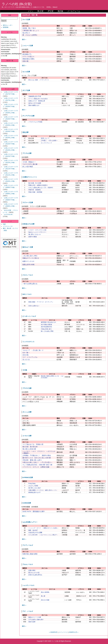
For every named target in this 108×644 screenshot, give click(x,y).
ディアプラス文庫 (28, 116)
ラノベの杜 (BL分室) (17, 4)
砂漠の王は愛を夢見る (35, 575)
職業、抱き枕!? (33, 530)
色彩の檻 (25, 61)
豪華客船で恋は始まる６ (49, 322)
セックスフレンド (47, 143)
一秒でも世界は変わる (30, 284)
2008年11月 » (74, 632)
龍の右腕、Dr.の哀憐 (35, 183)
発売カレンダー (8, 25)
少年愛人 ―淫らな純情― (49, 141)
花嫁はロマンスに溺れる (31, 258)
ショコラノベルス (28, 585)
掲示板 (60, 11)
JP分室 (51, 11)
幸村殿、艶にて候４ (29, 28)
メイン (31, 11)
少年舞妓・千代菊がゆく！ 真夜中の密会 (37, 455)
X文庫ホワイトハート (30, 177)
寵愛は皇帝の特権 (28, 265)
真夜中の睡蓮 (33, 237)
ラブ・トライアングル (30, 357)
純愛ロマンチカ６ (28, 261)
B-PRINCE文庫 (28, 477)
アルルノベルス (28, 564)
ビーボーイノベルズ (29, 316)
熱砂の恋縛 (32, 622)
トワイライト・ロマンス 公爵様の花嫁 (36, 467)
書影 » (24, 39)
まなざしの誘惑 (33, 486)
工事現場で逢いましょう (31, 30)
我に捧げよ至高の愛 (29, 449)
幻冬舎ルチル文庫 (28, 224)
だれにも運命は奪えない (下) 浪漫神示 (41, 188)
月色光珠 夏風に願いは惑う (32, 460)
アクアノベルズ (28, 545)
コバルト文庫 (27, 436)
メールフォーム (74, 11)
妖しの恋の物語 (28, 167)
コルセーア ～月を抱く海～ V (33, 350)
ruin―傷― (26, 353)
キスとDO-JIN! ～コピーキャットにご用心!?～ (43, 535)
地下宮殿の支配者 (47, 325)
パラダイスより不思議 (35, 122)
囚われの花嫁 (45, 600)
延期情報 (6, 27)
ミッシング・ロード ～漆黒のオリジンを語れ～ (44, 528)
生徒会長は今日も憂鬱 (35, 533)
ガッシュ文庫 (27, 412)
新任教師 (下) (27, 54)
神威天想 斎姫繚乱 (35, 190)
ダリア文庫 (26, 90)
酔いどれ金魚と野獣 (47, 331)
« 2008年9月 (53, 632)
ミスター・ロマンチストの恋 (37, 230)
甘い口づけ (26, 360)
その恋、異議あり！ (29, 162)
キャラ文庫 (26, 20)
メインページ (63, 632)
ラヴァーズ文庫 (28, 203)
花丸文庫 (25, 132)
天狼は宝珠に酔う (47, 329)
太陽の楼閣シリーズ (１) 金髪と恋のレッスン (43, 490)
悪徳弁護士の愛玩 (28, 59)
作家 (4, 224)
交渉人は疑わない (34, 306)
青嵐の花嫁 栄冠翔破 (35, 192)
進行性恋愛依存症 (47, 327)
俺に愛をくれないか (35, 234)
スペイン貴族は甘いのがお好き (38, 99)
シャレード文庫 (28, 46)
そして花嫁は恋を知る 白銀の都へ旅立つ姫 (37, 465)
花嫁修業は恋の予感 (35, 96)
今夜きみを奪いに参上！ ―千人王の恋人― (37, 462)
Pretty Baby (32, 484)
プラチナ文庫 (27, 388)
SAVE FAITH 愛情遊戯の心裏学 (34, 511)
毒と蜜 (43, 596)
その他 (25, 370)
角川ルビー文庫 (28, 247)
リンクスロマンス (28, 342)
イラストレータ (8, 226)
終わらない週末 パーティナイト (39, 80)
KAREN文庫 (27, 503)
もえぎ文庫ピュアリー (30, 522)
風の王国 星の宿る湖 (30, 447)
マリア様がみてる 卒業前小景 (33, 444)
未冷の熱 (25, 355)
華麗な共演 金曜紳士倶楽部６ (38, 185)
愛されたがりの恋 (34, 573)
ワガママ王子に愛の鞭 (30, 164)
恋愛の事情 (32, 570)
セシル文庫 (26, 72)
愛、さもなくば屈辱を (30, 35)
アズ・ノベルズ (28, 611)
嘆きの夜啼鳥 (45, 592)
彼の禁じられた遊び (35, 488)
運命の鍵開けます (34, 105)
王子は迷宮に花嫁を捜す (36, 620)
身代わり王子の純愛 (35, 103)
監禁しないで (45, 138)
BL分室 (40, 11)
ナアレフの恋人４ (28, 57)
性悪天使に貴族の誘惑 (30, 554)
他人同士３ (26, 33)
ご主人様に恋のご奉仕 (30, 256)
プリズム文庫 (27, 153)
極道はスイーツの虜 (35, 617)
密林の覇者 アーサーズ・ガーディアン (41, 302)
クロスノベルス (28, 275)
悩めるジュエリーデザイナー (37, 232)
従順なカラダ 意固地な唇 (37, 101)
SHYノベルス (27, 294)
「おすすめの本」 (8, 214)
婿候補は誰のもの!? (35, 492)
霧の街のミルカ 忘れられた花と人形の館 (37, 458)
